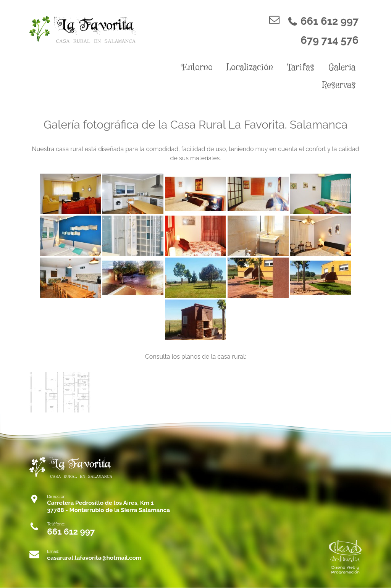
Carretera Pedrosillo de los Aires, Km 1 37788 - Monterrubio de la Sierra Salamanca (108, 507)
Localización (250, 68)
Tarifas (301, 68)
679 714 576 (330, 40)
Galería (342, 68)
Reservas (339, 85)
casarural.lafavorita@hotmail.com (94, 558)
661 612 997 (323, 21)
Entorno (197, 68)
